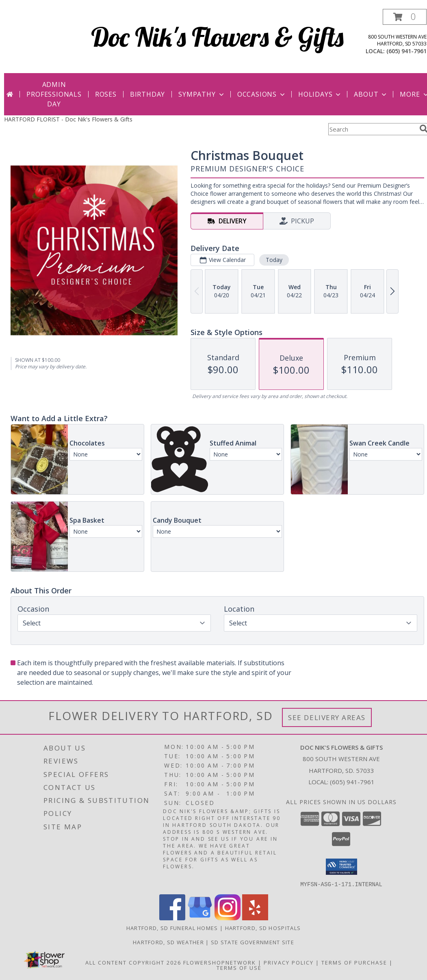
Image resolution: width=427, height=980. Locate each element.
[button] (405, 17)
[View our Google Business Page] (200, 918)
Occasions (262, 94)
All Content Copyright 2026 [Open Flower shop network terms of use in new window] (133, 962)
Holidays (320, 94)
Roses (106, 94)
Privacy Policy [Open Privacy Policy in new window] (289, 962)
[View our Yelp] (255, 918)
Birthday (147, 94)
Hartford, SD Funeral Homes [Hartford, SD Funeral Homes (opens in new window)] (172, 928)
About (371, 94)
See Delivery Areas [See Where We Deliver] (327, 717)
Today (274, 260)
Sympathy (202, 94)
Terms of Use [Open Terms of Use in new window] (239, 967)
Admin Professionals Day (54, 94)
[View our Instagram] (228, 918)
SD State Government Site (253, 942)
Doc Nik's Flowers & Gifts (217, 37)
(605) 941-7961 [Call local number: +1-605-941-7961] (406, 51)
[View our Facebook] (172, 918)
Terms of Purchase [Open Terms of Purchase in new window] (354, 962)
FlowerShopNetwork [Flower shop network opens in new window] (220, 962)
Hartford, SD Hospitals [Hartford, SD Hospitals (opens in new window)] (263, 928)
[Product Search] (372, 129)
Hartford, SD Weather (168, 942)
